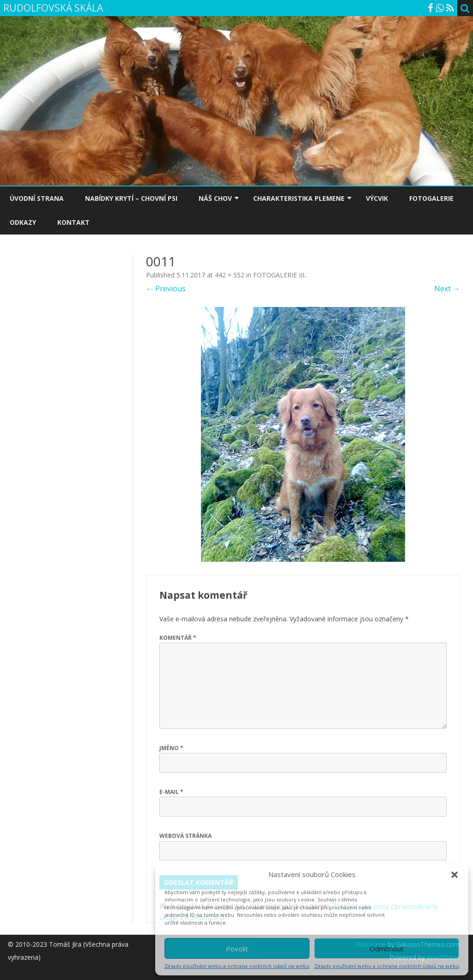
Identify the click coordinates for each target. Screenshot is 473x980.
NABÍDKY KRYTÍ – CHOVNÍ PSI (131, 198)
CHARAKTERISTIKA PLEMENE (299, 198)
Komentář (178, 638)
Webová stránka (185, 836)
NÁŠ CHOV (215, 198)
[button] (455, 875)
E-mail (171, 792)
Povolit (237, 949)
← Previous (166, 289)
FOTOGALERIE (431, 198)
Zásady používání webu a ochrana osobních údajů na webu (237, 966)
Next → (447, 289)
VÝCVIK (377, 198)
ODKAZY (23, 222)
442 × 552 (230, 275)
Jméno (171, 748)
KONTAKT (73, 222)
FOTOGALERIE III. (279, 275)
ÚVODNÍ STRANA (37, 198)
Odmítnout (387, 949)
